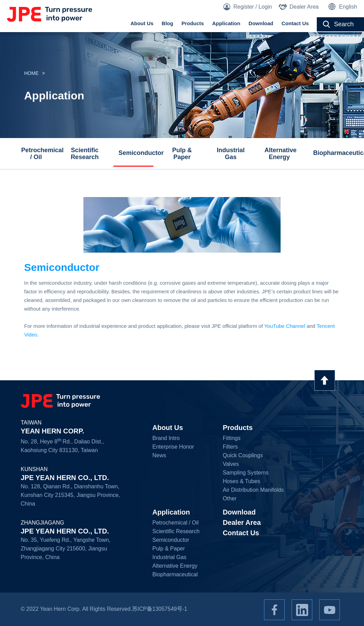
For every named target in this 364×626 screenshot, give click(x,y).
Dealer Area (304, 7)
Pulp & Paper (182, 154)
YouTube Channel (285, 326)
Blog (167, 23)
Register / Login (253, 7)
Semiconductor (136, 153)
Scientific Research (85, 154)
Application (226, 23)
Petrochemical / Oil (38, 154)
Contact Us (295, 23)
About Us (142, 23)
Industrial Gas (231, 154)
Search (344, 24)
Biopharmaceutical (330, 153)
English (348, 7)
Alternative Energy (280, 154)
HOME (31, 73)
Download (261, 23)
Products (193, 23)
